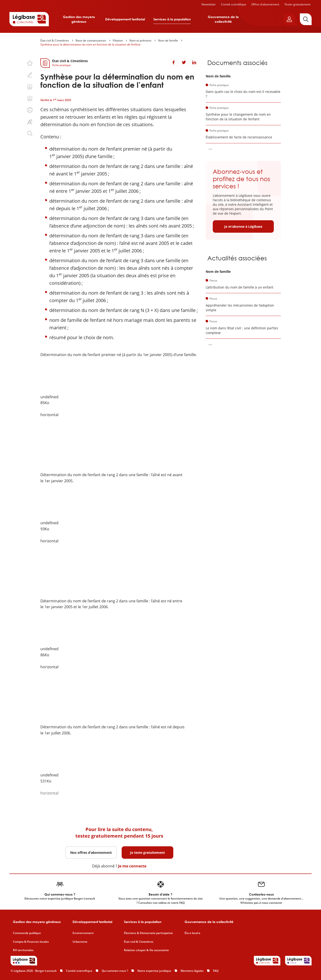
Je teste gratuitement (147, 853)
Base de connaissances (91, 40)
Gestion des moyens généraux (79, 19)
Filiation (118, 40)
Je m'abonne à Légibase (243, 226)
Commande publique (27, 933)
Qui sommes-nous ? (115, 971)
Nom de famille (168, 40)
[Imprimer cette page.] (30, 110)
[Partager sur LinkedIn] (194, 62)
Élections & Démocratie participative (148, 933)
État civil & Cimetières (55, 40)
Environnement (83, 933)
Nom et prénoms (140, 40)
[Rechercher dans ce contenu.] (30, 133)
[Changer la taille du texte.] (30, 122)
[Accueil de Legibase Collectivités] (29, 19)
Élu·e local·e (192, 933)
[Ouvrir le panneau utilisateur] (289, 19)
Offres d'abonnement (265, 4)
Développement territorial (125, 19)
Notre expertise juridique (154, 971)
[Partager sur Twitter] (184, 62)
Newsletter (209, 4)
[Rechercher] (306, 19)
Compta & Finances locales (31, 942)
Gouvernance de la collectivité (223, 19)
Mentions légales (192, 971)
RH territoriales (23, 950)
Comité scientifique (234, 4)
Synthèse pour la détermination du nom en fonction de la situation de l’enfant (90, 44)
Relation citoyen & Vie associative (146, 950)
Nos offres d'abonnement (91, 853)
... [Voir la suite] (210, 148)
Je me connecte (132, 866)
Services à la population (172, 19)
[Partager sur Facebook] (174, 62)
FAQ (216, 971)
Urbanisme (80, 942)
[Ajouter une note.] (30, 75)
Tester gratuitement (297, 4)
